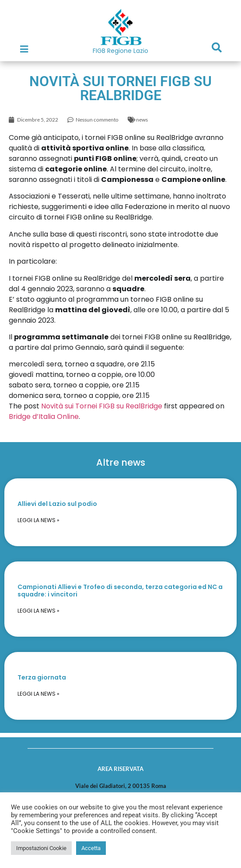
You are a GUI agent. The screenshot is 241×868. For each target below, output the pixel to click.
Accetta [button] (91, 848)
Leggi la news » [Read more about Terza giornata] (38, 694)
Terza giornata (42, 677)
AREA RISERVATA (120, 769)
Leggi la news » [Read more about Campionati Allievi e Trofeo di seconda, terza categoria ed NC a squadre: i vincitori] (38, 611)
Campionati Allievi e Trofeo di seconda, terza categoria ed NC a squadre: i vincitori (120, 591)
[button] (217, 48)
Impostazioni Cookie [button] (41, 848)
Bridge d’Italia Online (44, 417)
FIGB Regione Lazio (120, 51)
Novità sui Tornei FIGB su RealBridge (102, 406)
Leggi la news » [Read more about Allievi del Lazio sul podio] (38, 520)
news (142, 120)
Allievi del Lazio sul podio (57, 504)
